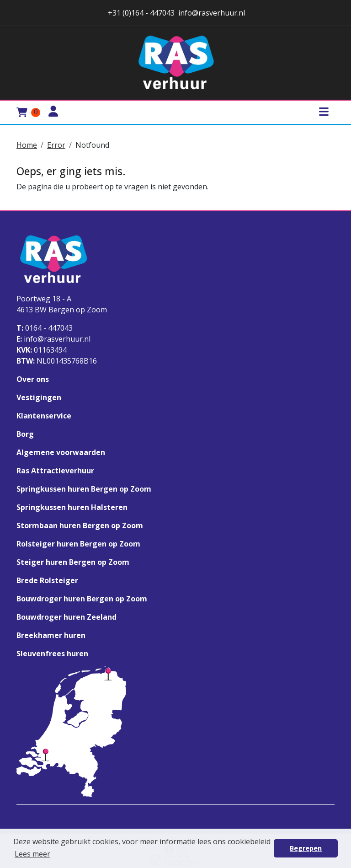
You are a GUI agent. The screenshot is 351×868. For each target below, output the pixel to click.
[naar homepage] (175, 63)
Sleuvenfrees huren (52, 654)
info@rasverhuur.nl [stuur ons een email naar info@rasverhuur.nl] (212, 13)
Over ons (33, 379)
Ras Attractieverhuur (55, 471)
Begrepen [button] (306, 848)
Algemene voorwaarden (61, 452)
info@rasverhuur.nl (53, 339)
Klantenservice (44, 416)
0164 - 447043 (45, 328)
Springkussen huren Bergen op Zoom (84, 489)
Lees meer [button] (32, 854)
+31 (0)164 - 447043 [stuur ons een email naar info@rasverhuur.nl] (140, 13)
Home (27, 145)
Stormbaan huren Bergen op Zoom (80, 525)
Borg (25, 434)
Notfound (92, 145)
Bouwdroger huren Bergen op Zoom (82, 599)
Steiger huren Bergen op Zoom (73, 562)
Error (56, 145)
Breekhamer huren (51, 635)
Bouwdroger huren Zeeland (66, 617)
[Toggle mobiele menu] (324, 112)
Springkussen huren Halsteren (72, 507)
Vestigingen (39, 397)
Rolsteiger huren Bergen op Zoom (78, 544)
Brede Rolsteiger (47, 580)
